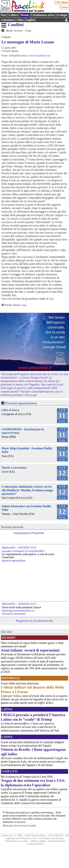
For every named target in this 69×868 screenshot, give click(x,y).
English (30, 20)
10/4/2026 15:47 (27, 604)
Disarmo (8, 638)
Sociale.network (12, 527)
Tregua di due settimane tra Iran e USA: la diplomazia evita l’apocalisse (33, 783)
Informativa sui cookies (17, 841)
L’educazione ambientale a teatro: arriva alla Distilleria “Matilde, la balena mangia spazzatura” (27, 490)
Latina (7, 709)
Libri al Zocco (10, 410)
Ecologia (62, 15)
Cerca (64, 7)
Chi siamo (62, 2)
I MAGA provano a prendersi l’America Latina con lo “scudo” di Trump (33, 717)
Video (20, 20)
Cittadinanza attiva (43, 15)
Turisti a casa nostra (14, 468)
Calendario (8, 20)
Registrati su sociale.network (35, 621)
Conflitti (16, 25)
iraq (24, 305)
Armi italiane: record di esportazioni (30, 650)
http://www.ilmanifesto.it (36, 56)
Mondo (25, 15)
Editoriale (11, 678)
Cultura (13, 15)
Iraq (28, 31)
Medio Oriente (14, 31)
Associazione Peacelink (29, 533)
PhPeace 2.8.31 (28, 838)
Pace (4, 15)
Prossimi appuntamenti (21, 403)
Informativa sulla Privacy (51, 838)
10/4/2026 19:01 (27, 548)
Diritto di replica (38, 841)
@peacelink (9, 548)
